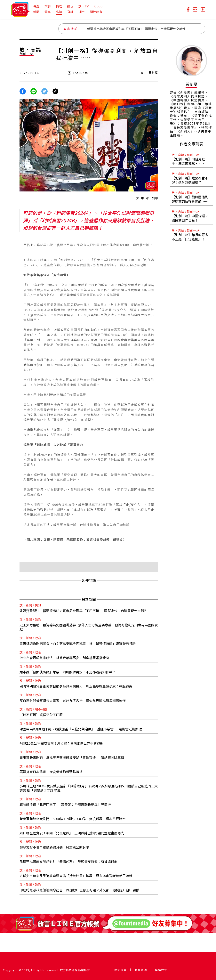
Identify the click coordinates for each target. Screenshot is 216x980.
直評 (70, 12)
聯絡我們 (161, 970)
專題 (36, 6)
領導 (48, 12)
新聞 (36, 12)
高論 (59, 12)
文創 (48, 6)
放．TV (84, 6)
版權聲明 (141, 970)
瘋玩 (70, 6)
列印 (155, 198)
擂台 (82, 12)
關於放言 (96, 12)
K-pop (98, 6)
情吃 (59, 6)
